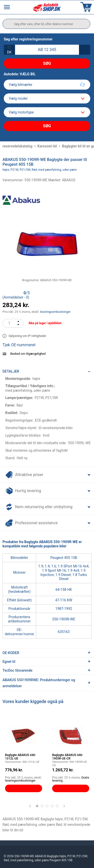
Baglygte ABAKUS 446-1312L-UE (21, 757)
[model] (47, 98)
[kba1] (47, 50)
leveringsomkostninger (55, 312)
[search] (46, 24)
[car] (47, 112)
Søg (47, 63)
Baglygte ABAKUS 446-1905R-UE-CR (68, 757)
